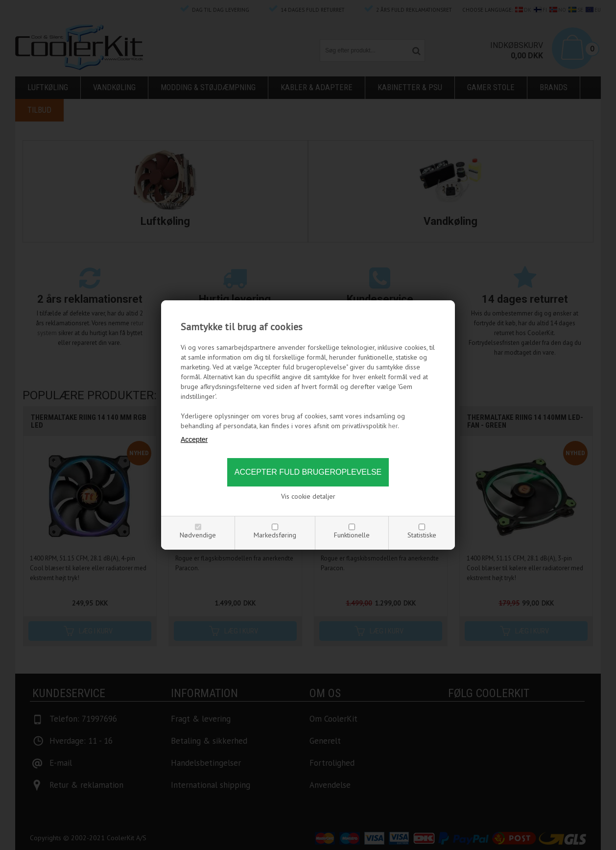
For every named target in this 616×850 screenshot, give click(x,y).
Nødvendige (198, 535)
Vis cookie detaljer (308, 496)
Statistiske (422, 535)
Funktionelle (352, 535)
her (393, 426)
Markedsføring (275, 535)
